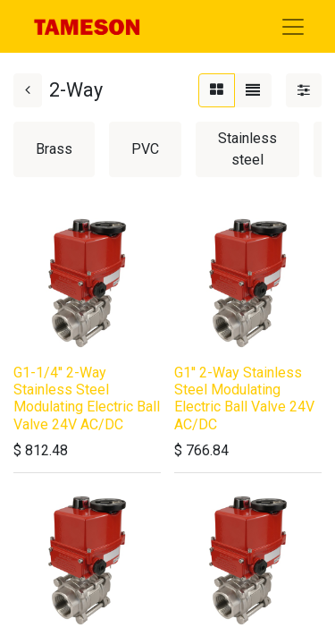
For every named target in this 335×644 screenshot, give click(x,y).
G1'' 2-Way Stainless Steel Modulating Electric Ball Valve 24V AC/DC (244, 398)
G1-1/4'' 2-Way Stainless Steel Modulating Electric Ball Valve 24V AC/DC (87, 398)
